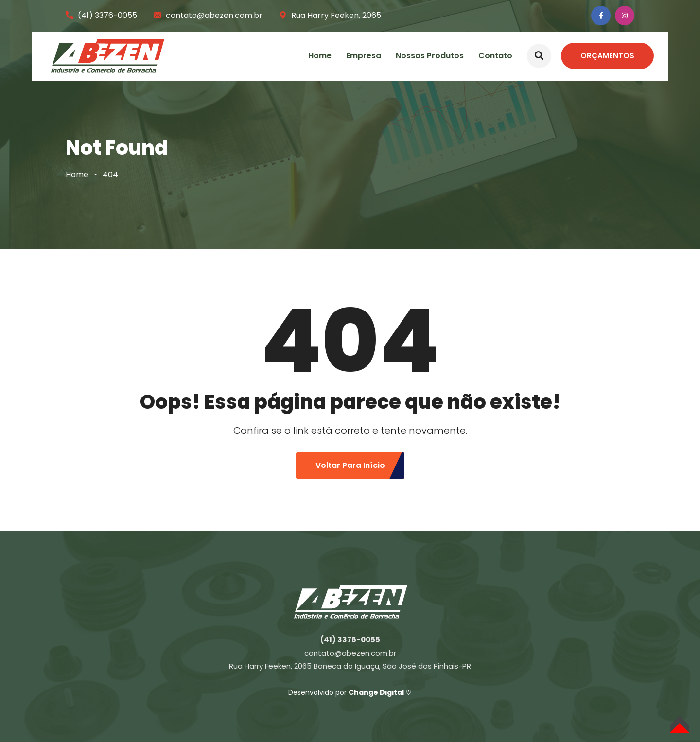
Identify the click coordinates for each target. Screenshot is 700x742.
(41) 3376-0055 (107, 15)
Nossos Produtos (430, 56)
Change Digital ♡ (380, 692)
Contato (495, 56)
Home (320, 56)
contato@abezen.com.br (214, 15)
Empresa (364, 56)
